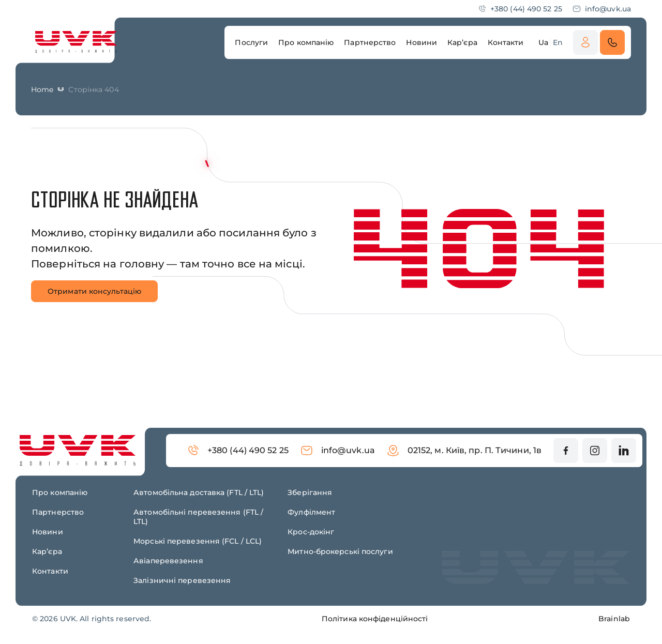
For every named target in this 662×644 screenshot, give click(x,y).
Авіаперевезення (168, 561)
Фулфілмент (311, 512)
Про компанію (60, 492)
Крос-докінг (311, 532)
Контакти (50, 571)
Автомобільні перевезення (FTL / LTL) (198, 517)
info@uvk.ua (602, 9)
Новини (48, 532)
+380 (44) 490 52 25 (520, 9)
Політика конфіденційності (375, 619)
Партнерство (58, 512)
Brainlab (614, 619)
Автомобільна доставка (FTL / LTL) (199, 492)
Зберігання (310, 492)
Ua (543, 42)
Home (42, 89)
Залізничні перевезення (182, 580)
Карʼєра (47, 551)
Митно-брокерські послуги (340, 551)
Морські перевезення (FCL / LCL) (198, 541)
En (558, 42)
